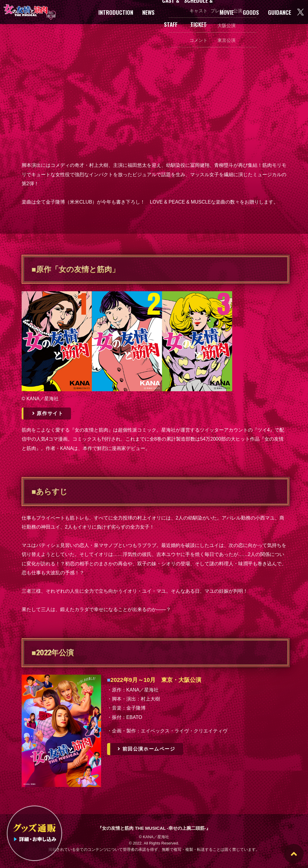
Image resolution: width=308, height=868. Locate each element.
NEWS (148, 12)
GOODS (251, 12)
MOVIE (227, 12)
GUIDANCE (280, 12)
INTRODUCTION (116, 12)
